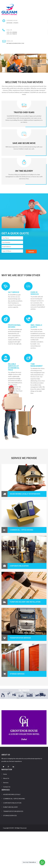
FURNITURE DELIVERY (10, 807)
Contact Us (7, 787)
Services (6, 783)
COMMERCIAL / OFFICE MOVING (21, 530)
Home (5, 774)
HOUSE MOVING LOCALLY (12, 794)
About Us (6, 778)
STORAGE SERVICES (17, 674)
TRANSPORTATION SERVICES (13, 811)
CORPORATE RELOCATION (19, 566)
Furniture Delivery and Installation (25, 602)
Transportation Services (20, 638)
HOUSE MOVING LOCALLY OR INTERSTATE (25, 494)
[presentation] (15, 257)
